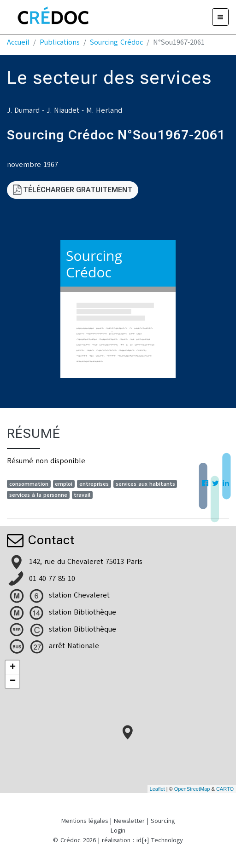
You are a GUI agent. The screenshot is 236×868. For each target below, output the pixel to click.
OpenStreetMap (192, 789)
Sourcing (163, 821)
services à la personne (38, 495)
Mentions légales (85, 821)
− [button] (13, 681)
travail (82, 495)
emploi (64, 484)
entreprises (94, 484)
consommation (29, 484)
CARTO (225, 789)
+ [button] (13, 667)
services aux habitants (145, 484)
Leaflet (157, 789)
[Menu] (220, 17)
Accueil (18, 42)
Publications (60, 42)
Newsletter (129, 821)
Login (118, 831)
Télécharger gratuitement (73, 190)
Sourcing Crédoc (116, 42)
